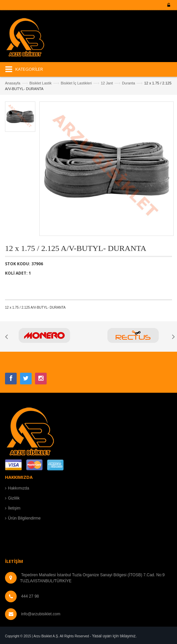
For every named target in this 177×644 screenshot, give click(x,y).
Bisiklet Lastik (40, 83)
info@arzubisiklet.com (41, 614)
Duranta (128, 83)
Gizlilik (14, 498)
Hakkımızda (18, 488)
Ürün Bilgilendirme (24, 518)
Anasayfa (13, 83)
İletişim (14, 508)
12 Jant (107, 83)
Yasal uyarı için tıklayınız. (114, 636)
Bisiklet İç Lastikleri (76, 83)
